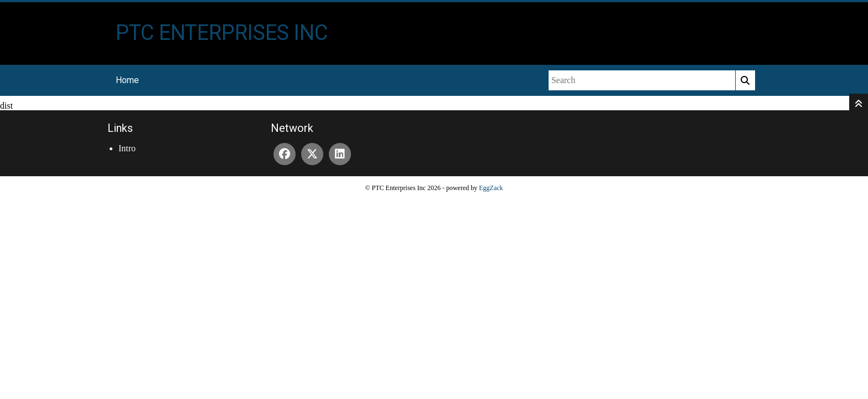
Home (127, 80)
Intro (127, 148)
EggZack (491, 188)
